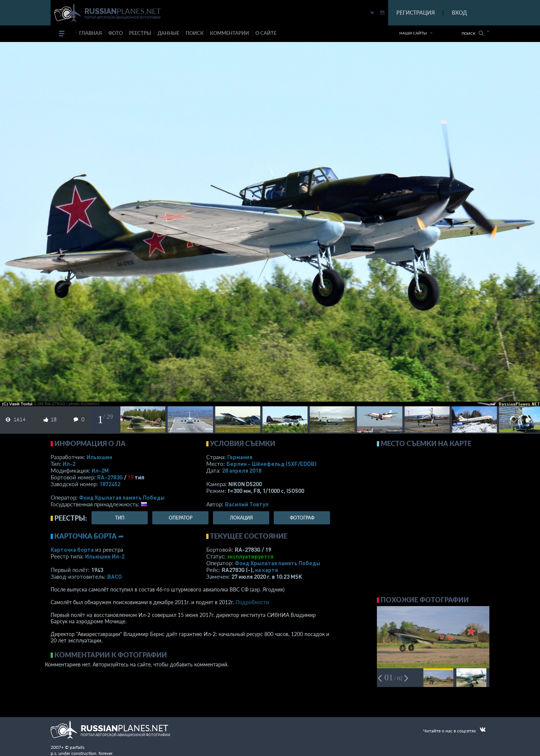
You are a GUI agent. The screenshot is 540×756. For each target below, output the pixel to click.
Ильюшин (99, 457)
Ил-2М (100, 470)
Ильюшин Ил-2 (105, 556)
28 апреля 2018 (242, 470)
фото (115, 33)
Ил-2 (69, 464)
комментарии (229, 33)
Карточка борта (72, 549)
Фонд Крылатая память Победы (122, 497)
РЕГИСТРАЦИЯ (415, 13)
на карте (267, 570)
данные (168, 33)
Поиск (473, 33)
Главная (91, 33)
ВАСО (115, 576)
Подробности (252, 602)
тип (139, 477)
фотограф (302, 518)
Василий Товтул (247, 504)
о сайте (266, 33)
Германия (240, 457)
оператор (181, 518)
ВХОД (459, 13)
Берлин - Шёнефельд (271, 464)
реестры (140, 33)
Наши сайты (413, 33)
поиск (195, 33)
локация (241, 518)
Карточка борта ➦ (89, 536)
